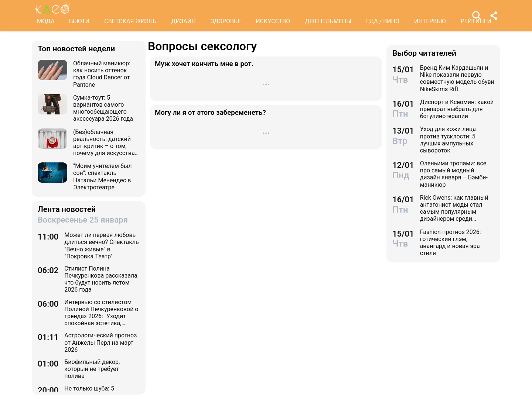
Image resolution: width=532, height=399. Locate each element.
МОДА (46, 21)
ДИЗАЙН (183, 21)
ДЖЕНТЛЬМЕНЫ (328, 21)
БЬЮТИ (79, 21)
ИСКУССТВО (273, 21)
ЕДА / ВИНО (383, 21)
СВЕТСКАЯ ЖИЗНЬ (130, 21)
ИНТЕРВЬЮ (430, 21)
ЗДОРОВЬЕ (226, 21)
